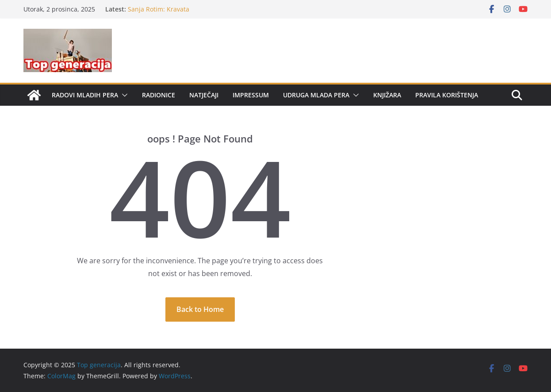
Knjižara (387, 95)
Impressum (251, 95)
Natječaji (204, 95)
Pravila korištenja (447, 95)
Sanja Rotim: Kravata (159, 9)
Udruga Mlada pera (316, 95)
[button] (123, 95)
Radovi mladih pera (85, 95)
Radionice (159, 95)
